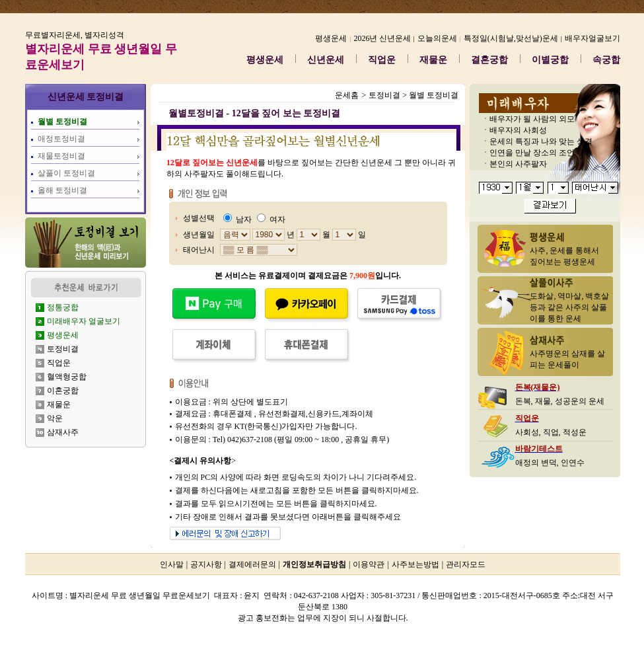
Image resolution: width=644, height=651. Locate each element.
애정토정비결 (61, 139)
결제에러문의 (252, 564)
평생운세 (265, 60)
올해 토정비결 (62, 190)
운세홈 (347, 95)
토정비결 (63, 349)
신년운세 (326, 60)
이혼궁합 (63, 391)
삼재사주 (63, 432)
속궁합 (606, 60)
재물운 (433, 60)
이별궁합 (550, 60)
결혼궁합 (489, 60)
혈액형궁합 (67, 377)
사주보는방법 (415, 564)
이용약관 (369, 564)
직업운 (382, 60)
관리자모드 (466, 564)
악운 (55, 418)
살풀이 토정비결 (66, 173)
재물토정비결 (61, 156)
